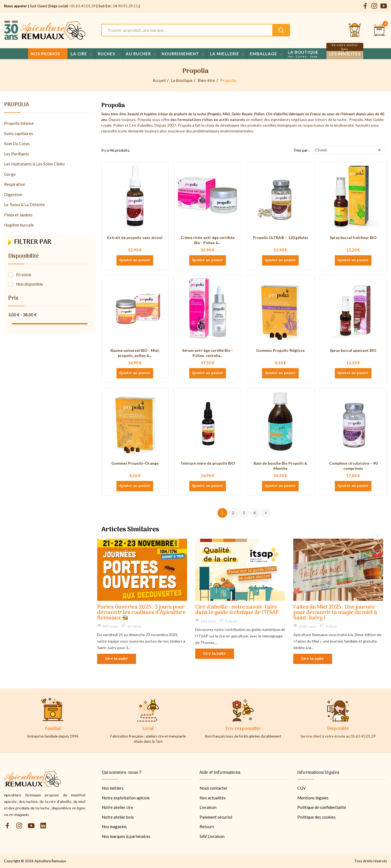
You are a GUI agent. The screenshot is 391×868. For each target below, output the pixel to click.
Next (377, 536)
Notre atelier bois (118, 817)
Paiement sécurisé (216, 817)
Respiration (15, 184)
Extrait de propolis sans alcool (135, 237)
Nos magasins (114, 826)
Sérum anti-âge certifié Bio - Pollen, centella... (208, 353)
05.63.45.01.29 (83, 6)
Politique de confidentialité (322, 807)
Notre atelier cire (117, 807)
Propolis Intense (19, 123)
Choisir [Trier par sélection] (349, 150)
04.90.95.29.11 (125, 6)
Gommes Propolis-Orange (135, 463)
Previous (103, 536)
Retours (207, 826)
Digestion (13, 194)
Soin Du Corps (17, 143)
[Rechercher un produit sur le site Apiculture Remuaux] (281, 30)
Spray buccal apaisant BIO (353, 350)
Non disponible (29, 284)
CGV (302, 788)
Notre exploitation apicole (126, 798)
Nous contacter (214, 788)
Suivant (266, 513)
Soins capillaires (19, 133)
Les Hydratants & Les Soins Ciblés (34, 164)
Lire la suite (117, 659)
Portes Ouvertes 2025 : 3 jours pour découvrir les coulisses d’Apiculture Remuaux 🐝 (141, 613)
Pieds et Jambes (18, 215)
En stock (24, 275)
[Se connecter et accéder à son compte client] (355, 30)
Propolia (17, 106)
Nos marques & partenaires (126, 836)
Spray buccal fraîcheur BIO (353, 237)
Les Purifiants (17, 154)
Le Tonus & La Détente (24, 205)
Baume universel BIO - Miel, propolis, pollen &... (135, 353)
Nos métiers (113, 788)
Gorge (10, 174)
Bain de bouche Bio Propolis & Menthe (280, 466)
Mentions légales (313, 798)
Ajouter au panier (135, 260)
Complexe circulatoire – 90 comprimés (353, 466)
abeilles (146, 125)
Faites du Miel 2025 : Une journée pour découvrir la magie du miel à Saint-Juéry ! (335, 613)
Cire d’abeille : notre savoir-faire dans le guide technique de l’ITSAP (237, 610)
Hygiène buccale (19, 225)
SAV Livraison (212, 836)
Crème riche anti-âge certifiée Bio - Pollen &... (208, 240)
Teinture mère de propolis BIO (208, 463)
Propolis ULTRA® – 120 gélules (280, 237)
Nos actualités (213, 798)
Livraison (208, 807)
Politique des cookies (316, 817)
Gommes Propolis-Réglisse (280, 350)
